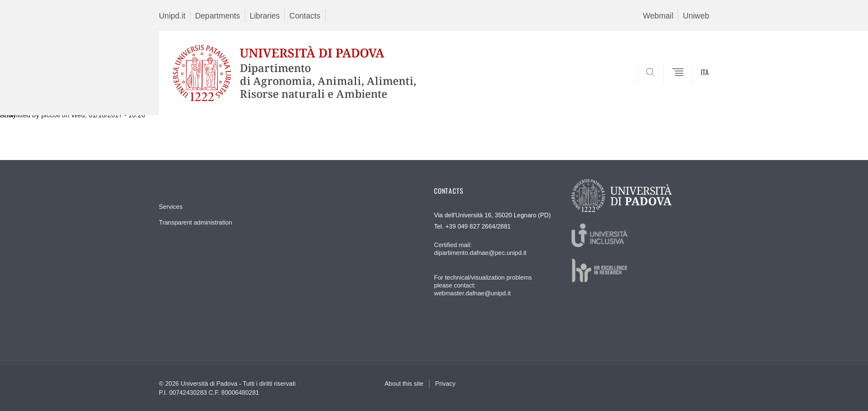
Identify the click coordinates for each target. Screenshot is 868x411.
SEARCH (689, 88)
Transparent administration (195, 222)
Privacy (445, 383)
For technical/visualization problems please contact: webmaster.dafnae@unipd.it (483, 285)
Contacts (305, 16)
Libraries (265, 16)
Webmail (658, 16)
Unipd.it (172, 16)
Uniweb (696, 16)
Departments (217, 16)
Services (171, 207)
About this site (404, 383)
